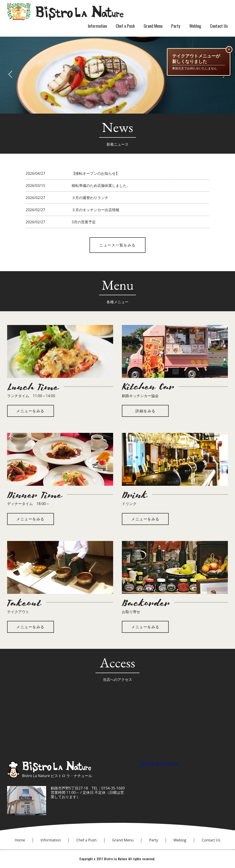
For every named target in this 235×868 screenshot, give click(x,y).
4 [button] (120, 107)
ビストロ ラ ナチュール (159, 763)
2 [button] (107, 107)
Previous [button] (15, 74)
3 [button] (114, 107)
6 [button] (134, 107)
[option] (117, 74)
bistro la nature (65, 11)
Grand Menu (153, 26)
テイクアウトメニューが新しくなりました (196, 59)
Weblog (195, 26)
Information (97, 26)
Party (176, 26)
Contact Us (219, 26)
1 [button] (100, 107)
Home (20, 840)
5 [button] (127, 107)
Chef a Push (125, 26)
